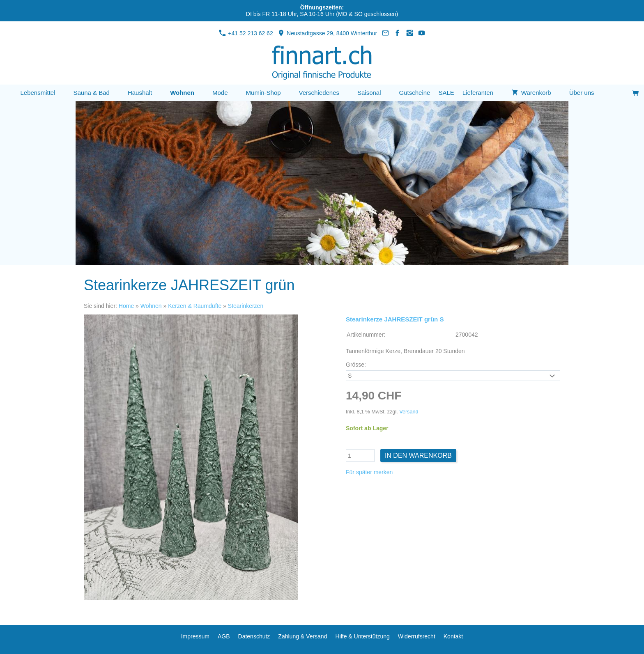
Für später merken (369, 472)
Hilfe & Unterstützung (362, 636)
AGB (224, 636)
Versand (409, 412)
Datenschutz (254, 636)
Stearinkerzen (246, 306)
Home (126, 306)
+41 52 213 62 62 (246, 33)
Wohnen (151, 306)
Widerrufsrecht (417, 636)
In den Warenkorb (418, 456)
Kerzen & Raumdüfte (195, 306)
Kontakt (453, 636)
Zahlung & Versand (302, 636)
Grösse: (356, 365)
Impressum (195, 636)
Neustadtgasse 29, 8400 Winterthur (327, 33)
